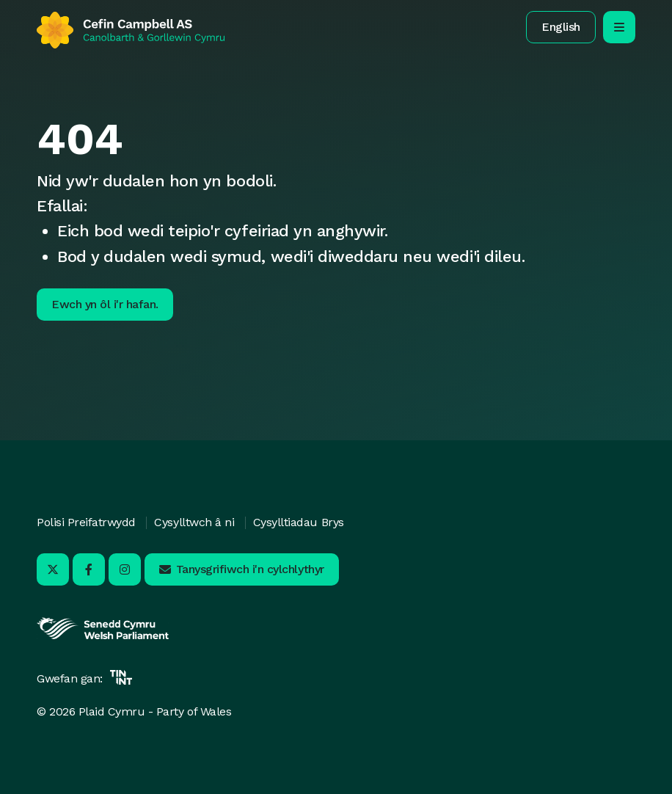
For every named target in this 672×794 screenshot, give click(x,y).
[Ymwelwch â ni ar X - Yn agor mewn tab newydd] (53, 569)
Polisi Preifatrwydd (86, 522)
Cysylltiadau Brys (299, 522)
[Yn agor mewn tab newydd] (103, 637)
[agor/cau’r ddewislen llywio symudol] (619, 27)
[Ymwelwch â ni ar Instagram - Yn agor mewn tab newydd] (125, 569)
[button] (561, 27)
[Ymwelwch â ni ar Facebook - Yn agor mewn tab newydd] (89, 569)
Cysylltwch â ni (194, 522)
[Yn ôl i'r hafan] (131, 30)
